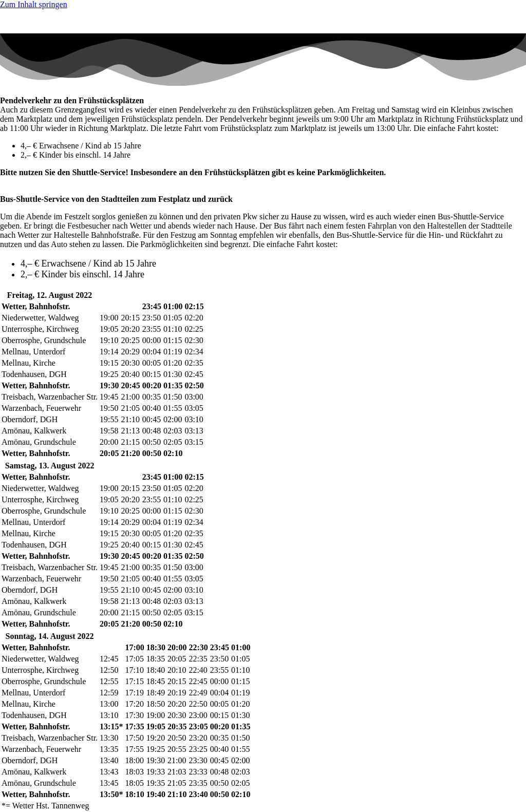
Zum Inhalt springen (34, 4)
